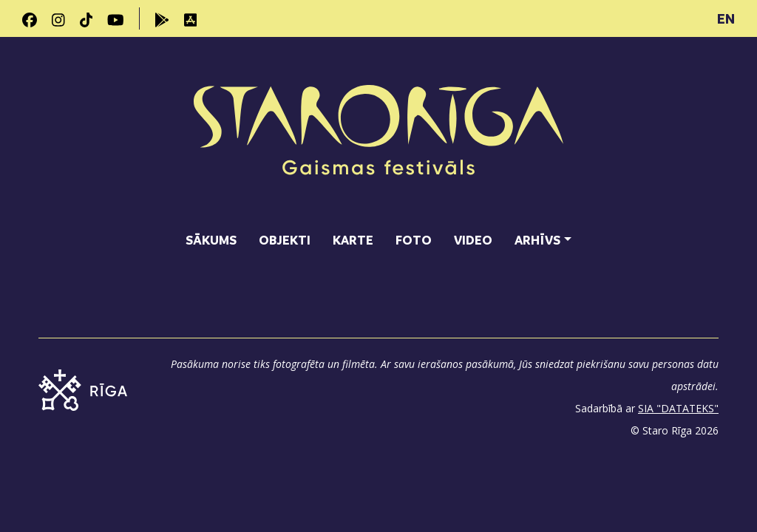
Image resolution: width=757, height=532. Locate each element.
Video (473, 240)
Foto (414, 240)
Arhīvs (537, 240)
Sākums (211, 240)
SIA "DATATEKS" (678, 408)
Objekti (285, 240)
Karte (353, 240)
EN (726, 18)
